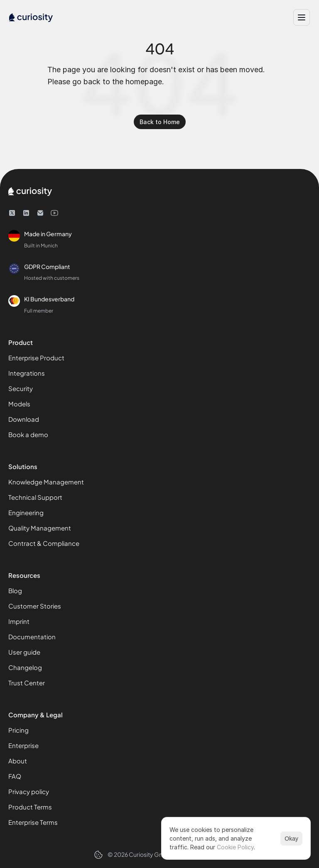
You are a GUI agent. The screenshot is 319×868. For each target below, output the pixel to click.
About (18, 761)
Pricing (18, 730)
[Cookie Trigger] (98, 855)
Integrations (27, 373)
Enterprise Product (36, 358)
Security (21, 388)
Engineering (26, 512)
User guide (24, 652)
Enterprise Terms (33, 822)
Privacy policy (29, 791)
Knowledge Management (46, 482)
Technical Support (35, 497)
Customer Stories (35, 606)
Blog (15, 590)
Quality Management (40, 528)
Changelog (25, 667)
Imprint (19, 621)
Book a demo (28, 434)
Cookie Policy (235, 847)
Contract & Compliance (44, 543)
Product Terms (30, 807)
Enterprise (23, 745)
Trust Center (27, 683)
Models (19, 404)
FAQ (15, 776)
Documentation (32, 637)
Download (24, 419)
